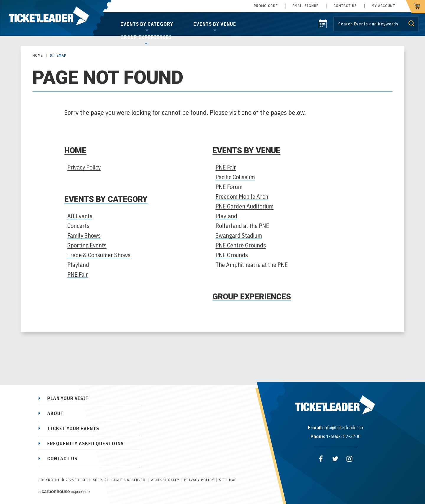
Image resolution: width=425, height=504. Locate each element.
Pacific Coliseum (235, 177)
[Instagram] (349, 459)
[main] (212, 201)
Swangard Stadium (239, 235)
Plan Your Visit (68, 398)
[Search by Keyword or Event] (376, 24)
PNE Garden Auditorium (245, 206)
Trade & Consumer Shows (99, 255)
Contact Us (345, 6)
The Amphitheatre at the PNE (252, 265)
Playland (78, 265)
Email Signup (306, 6)
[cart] (415, 7)
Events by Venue (215, 24)
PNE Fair (78, 274)
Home (38, 55)
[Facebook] (321, 459)
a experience (64, 491)
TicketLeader (56, 18)
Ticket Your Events (73, 428)
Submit (411, 23)
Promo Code (266, 6)
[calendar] (323, 27)
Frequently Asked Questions (85, 443)
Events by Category (147, 24)
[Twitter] (335, 459)
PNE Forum (229, 187)
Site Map (228, 480)
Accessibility (165, 480)
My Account (384, 6)
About (55, 413)
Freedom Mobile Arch (242, 196)
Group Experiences (146, 37)
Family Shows (84, 235)
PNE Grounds (232, 255)
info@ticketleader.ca (343, 428)
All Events (80, 216)
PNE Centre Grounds (241, 245)
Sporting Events (87, 245)
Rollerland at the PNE (242, 226)
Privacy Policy (84, 167)
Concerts (78, 226)
